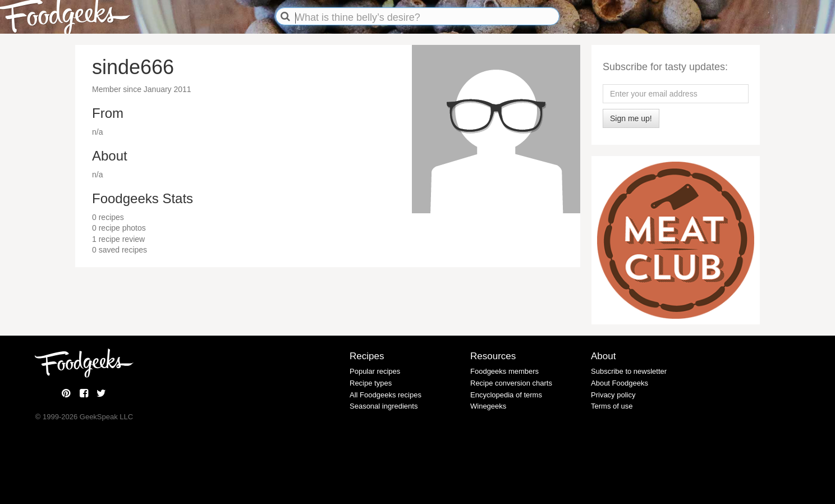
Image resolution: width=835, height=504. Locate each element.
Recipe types (371, 383)
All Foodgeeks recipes (386, 395)
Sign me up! (631, 118)
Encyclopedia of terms (506, 395)
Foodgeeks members (504, 371)
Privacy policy (613, 395)
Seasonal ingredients (384, 406)
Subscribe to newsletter (629, 371)
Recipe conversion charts (511, 383)
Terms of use (612, 406)
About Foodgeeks (620, 383)
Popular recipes (375, 371)
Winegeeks (488, 406)
